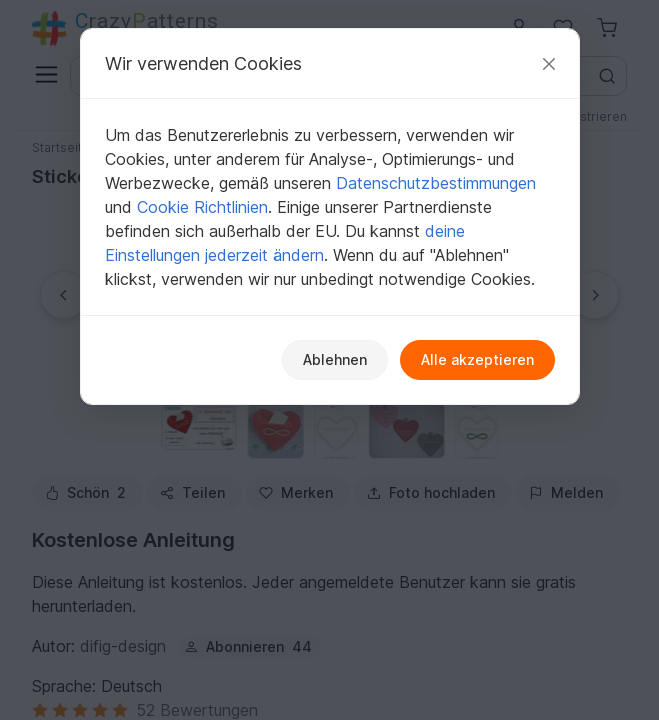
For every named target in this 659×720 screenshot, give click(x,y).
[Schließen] (549, 63)
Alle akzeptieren (477, 359)
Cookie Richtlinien (202, 207)
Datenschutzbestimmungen (436, 183)
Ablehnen (335, 359)
